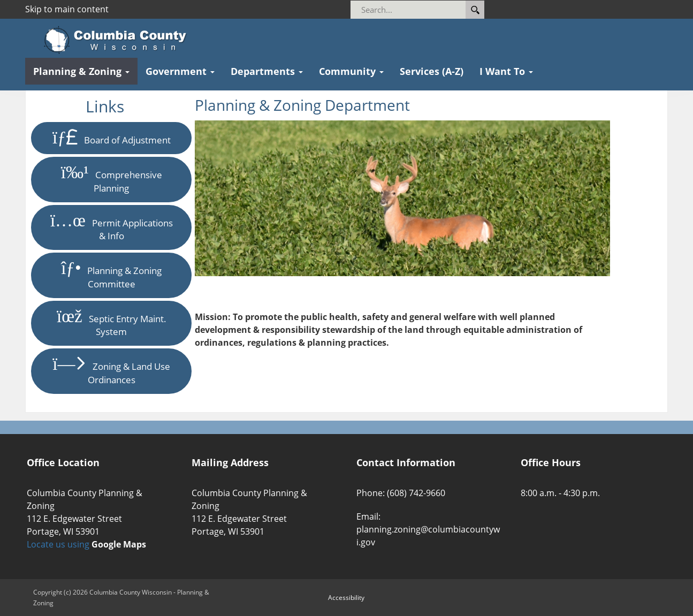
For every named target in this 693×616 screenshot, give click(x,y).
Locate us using (86, 544)
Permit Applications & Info (112, 227)
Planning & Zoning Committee (111, 275)
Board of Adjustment (112, 138)
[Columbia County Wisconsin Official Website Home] (119, 40)
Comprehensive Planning (112, 179)
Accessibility (346, 598)
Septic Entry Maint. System (112, 323)
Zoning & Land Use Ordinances (111, 371)
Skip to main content (67, 9)
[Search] (422, 10)
